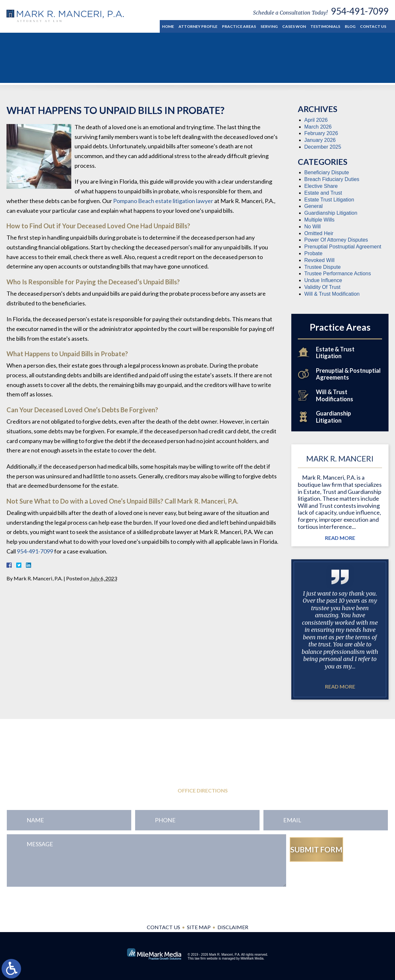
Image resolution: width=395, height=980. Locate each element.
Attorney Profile (198, 26)
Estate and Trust (323, 193)
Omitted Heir (319, 233)
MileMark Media (252, 958)
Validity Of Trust (322, 287)
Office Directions (203, 790)
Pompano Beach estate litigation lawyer (163, 201)
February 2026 (321, 133)
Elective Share (321, 186)
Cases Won (294, 26)
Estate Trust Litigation (329, 200)
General (314, 206)
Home (168, 26)
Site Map (199, 927)
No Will (313, 227)
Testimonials (325, 26)
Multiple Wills (319, 220)
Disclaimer (233, 927)
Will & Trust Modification (332, 294)
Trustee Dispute (322, 267)
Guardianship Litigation (331, 213)
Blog (350, 26)
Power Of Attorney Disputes (336, 240)
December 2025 (323, 147)
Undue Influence (323, 280)
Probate (313, 253)
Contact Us (373, 26)
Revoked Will (319, 260)
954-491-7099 (360, 11)
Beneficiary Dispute (327, 172)
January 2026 (320, 140)
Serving (269, 26)
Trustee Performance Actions (338, 273)
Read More (340, 538)
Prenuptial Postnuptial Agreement (343, 247)
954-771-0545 (46, 776)
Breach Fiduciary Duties (332, 179)
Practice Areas (239, 26)
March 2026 (318, 127)
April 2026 (316, 120)
